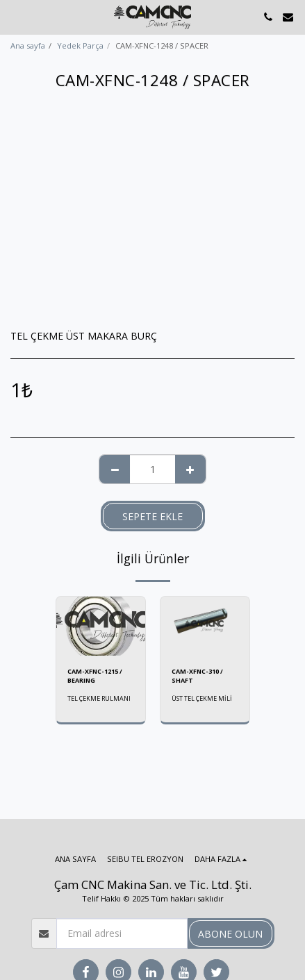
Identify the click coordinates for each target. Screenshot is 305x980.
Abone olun (230, 934)
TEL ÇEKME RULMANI (99, 698)
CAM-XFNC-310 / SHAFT (197, 676)
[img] (101, 626)
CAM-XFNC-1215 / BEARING (95, 676)
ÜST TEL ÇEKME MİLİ (202, 698)
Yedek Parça (80, 45)
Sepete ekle (152, 516)
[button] (15, 16)
